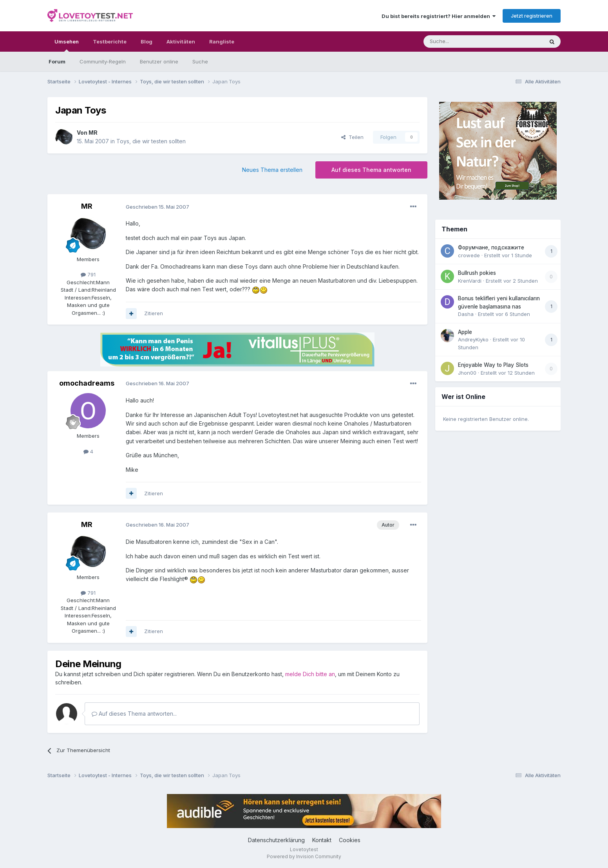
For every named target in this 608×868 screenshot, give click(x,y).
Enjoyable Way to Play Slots (493, 365)
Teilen (352, 137)
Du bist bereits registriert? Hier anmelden (439, 16)
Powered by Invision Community (304, 856)
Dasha (466, 314)
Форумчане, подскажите (491, 247)
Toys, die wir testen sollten (151, 141)
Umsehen (67, 45)
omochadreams (87, 383)
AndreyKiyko (473, 339)
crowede (469, 255)
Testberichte (110, 42)
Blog (147, 42)
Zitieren (154, 313)
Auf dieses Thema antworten (371, 170)
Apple (465, 332)
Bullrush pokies (477, 273)
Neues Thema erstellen (272, 170)
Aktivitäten (181, 42)
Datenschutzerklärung (276, 840)
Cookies (350, 840)
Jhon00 (467, 373)
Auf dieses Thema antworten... (134, 714)
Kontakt (322, 840)
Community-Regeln (103, 61)
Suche (200, 61)
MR (93, 133)
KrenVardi (470, 281)
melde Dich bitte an (310, 674)
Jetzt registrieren (532, 16)
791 (88, 274)
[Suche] (459, 42)
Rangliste (222, 42)
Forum (57, 61)
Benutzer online (159, 61)
